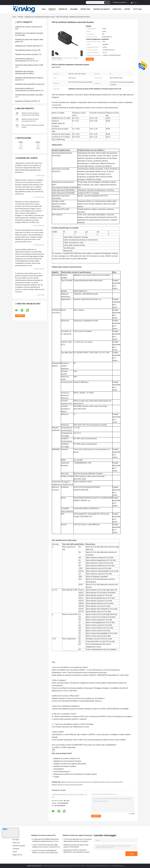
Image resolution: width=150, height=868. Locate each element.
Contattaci (117, 9)
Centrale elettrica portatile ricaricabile (29, 95)
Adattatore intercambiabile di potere (28, 84)
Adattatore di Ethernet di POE (26, 101)
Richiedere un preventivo (120, 2)
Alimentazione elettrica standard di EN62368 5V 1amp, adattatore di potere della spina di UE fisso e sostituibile (77, 851)
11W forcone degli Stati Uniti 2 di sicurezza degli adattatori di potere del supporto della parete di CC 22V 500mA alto (78, 841)
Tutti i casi (137, 9)
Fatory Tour (85, 9)
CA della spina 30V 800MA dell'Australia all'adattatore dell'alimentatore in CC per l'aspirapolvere (45, 841)
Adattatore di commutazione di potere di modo (40, 17)
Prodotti (52, 9)
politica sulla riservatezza (34, 866)
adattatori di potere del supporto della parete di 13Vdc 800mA (76, 846)
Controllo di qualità (101, 9)
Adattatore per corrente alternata (27, 46)
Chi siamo (74, 9)
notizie (127, 9)
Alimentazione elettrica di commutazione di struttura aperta (27, 89)
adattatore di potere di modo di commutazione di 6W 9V (67, 785)
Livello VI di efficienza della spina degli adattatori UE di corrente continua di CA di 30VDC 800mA (46, 846)
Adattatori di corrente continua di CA (29, 27)
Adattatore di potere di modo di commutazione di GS (108, 782)
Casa (44, 9)
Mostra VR (63, 9)
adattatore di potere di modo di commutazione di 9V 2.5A (77, 782)
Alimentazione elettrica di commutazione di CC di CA (25, 60)
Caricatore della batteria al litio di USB (29, 65)
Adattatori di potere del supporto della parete (77, 835)
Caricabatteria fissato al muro (26, 50)
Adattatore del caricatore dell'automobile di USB (24, 72)
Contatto (90, 59)
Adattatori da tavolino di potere (27, 54)
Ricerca (107, 3)
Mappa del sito (17, 855)
